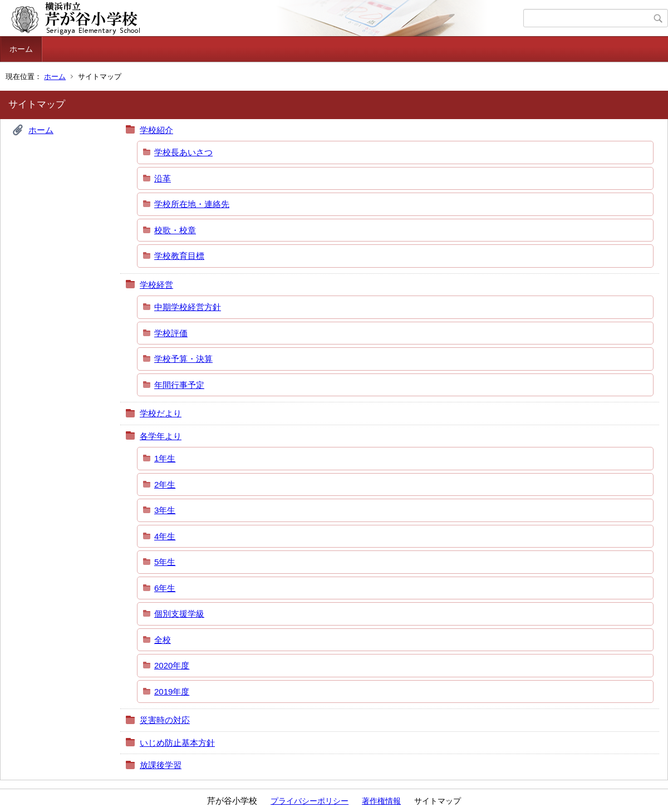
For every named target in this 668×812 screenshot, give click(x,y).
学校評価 (171, 333)
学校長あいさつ (183, 152)
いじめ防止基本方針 (177, 743)
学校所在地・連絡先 (192, 204)
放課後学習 (161, 765)
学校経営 (156, 285)
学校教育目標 (179, 256)
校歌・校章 (175, 230)
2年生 (165, 484)
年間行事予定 (179, 385)
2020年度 (172, 665)
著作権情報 (381, 801)
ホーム (21, 49)
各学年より (161, 436)
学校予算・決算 (183, 359)
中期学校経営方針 (188, 307)
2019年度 (172, 692)
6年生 (165, 588)
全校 (163, 640)
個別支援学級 (179, 614)
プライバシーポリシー (310, 801)
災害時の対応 (165, 720)
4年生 (165, 536)
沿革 (163, 178)
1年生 (165, 458)
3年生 (165, 510)
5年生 (165, 562)
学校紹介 (156, 130)
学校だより (161, 413)
